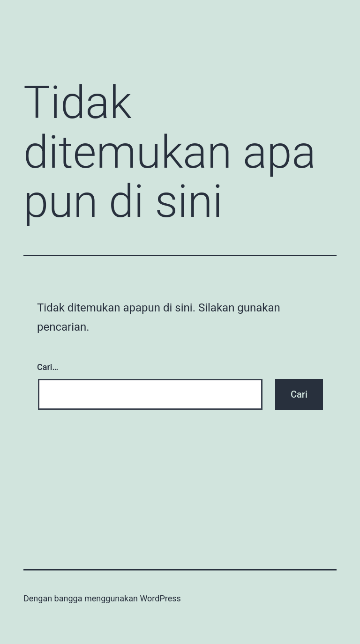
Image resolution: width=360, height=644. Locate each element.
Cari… (48, 367)
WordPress (160, 598)
